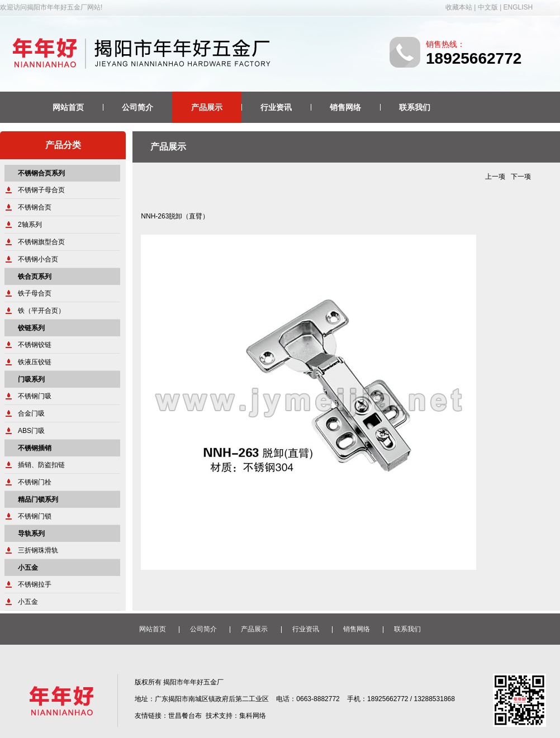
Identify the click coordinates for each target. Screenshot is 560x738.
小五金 (28, 568)
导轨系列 (31, 534)
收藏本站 (459, 7)
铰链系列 (31, 328)
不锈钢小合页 (38, 259)
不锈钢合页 (35, 207)
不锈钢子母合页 (41, 190)
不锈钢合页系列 (41, 173)
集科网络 (253, 716)
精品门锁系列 (38, 499)
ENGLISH (518, 7)
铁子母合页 (35, 293)
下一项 (521, 177)
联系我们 (415, 107)
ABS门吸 (31, 431)
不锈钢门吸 (35, 396)
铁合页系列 (35, 277)
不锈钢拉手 (35, 584)
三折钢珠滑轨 (38, 550)
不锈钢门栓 (35, 482)
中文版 (488, 7)
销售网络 (345, 107)
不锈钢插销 (35, 448)
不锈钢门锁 (35, 516)
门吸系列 (31, 379)
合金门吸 (31, 413)
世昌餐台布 (185, 716)
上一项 (495, 177)
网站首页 (68, 107)
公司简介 (137, 107)
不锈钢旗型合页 (41, 242)
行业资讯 (276, 107)
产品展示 (207, 107)
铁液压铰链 (35, 362)
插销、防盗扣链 (41, 465)
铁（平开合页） (41, 311)
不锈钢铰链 (35, 345)
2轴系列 (30, 225)
